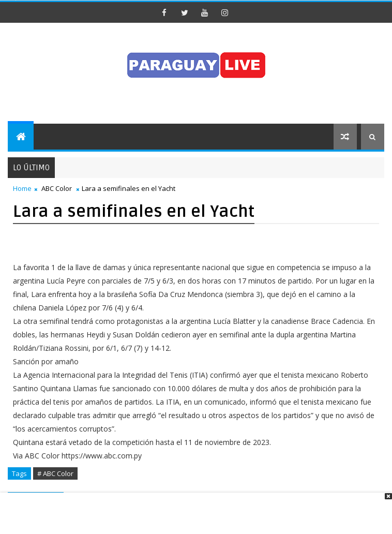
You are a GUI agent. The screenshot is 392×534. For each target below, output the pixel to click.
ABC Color (57, 188)
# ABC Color (55, 473)
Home (22, 188)
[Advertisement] (192, 508)
